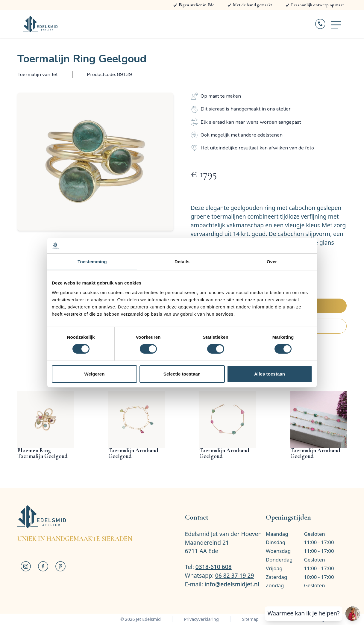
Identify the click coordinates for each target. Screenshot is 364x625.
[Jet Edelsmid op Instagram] (26, 566)
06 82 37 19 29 (235, 575)
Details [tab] (182, 262)
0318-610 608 (214, 567)
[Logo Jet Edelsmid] (40, 24)
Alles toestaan (270, 374)
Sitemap (250, 619)
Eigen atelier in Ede (197, 5)
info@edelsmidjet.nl (232, 584)
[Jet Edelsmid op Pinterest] (60, 566)
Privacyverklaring (201, 619)
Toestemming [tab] (92, 262)
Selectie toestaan (182, 374)
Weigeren (94, 374)
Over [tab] (272, 262)
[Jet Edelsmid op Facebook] (43, 566)
